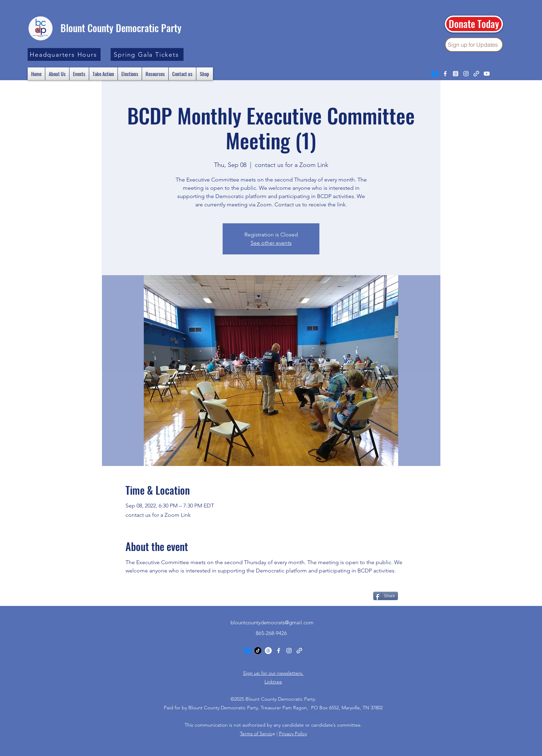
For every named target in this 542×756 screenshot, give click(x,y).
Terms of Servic (256, 734)
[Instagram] (466, 74)
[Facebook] (445, 74)
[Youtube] (487, 74)
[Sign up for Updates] (474, 45)
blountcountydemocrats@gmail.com (272, 622)
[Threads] (456, 74)
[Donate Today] (474, 24)
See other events (271, 243)
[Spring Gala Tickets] (147, 54)
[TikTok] (258, 651)
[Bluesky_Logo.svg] (435, 74)
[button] (64, 54)
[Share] (386, 596)
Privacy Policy (293, 734)
